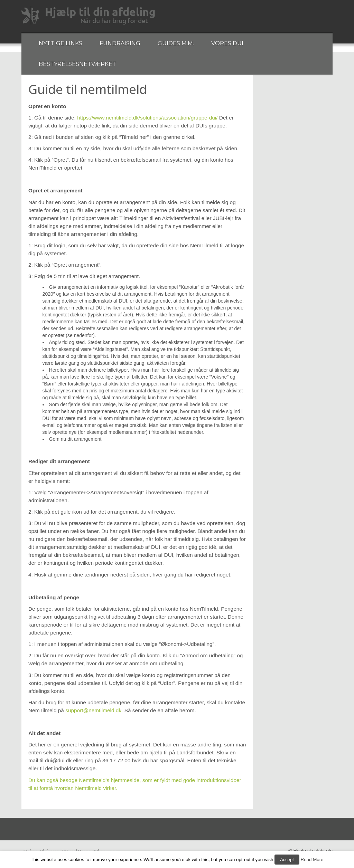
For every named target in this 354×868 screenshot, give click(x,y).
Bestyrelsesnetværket (77, 64)
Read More (312, 860)
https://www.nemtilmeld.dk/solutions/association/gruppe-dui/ (147, 118)
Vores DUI (227, 43)
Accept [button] (287, 860)
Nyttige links (60, 43)
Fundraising (120, 43)
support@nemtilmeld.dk (93, 710)
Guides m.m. (176, 43)
